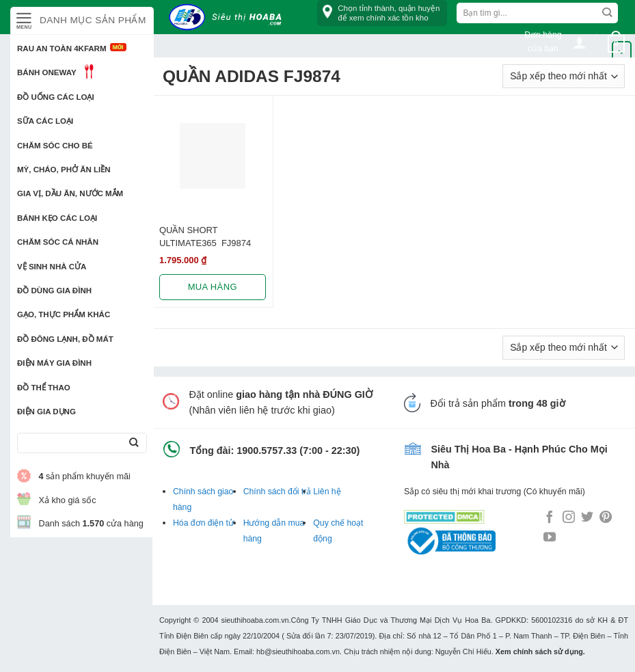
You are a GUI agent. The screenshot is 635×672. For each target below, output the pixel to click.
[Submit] (134, 443)
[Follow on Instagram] (569, 518)
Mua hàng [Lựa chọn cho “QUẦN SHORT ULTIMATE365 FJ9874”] (213, 287)
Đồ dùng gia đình (54, 291)
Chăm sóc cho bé (55, 146)
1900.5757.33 (267, 451)
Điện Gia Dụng (46, 412)
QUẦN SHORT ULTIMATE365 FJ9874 (205, 237)
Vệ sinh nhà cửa (52, 267)
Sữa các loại (45, 121)
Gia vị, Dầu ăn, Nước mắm (70, 193)
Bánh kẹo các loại (57, 218)
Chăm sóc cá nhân (58, 242)
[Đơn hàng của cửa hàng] (564, 76)
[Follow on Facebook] (550, 518)
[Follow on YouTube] (550, 538)
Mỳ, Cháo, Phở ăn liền (64, 170)
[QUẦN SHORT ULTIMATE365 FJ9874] (213, 156)
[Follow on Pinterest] (606, 518)
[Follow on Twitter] (587, 518)
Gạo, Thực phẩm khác (64, 314)
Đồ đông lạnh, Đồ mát (65, 339)
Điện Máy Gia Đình (54, 363)
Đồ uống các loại (56, 97)
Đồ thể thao (44, 388)
